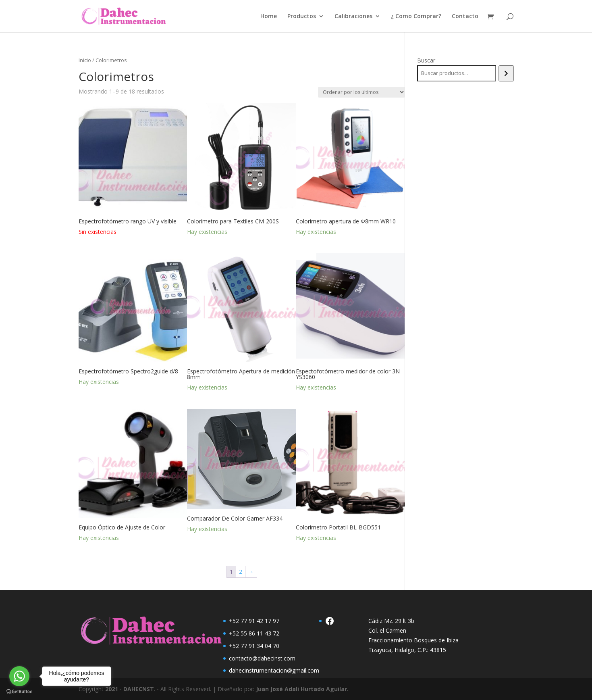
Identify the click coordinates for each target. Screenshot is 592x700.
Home (269, 17)
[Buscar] (506, 73)
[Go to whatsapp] (19, 676)
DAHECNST (139, 689)
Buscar (426, 60)
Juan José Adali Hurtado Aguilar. (302, 689)
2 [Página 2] (241, 572)
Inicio (85, 60)
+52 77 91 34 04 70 (254, 646)
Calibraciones (353, 17)
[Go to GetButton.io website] (19, 692)
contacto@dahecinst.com (262, 658)
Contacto (465, 17)
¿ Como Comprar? (416, 17)
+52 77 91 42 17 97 (254, 621)
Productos (302, 17)
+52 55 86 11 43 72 (254, 633)
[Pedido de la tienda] (361, 92)
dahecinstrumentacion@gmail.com (274, 670)
